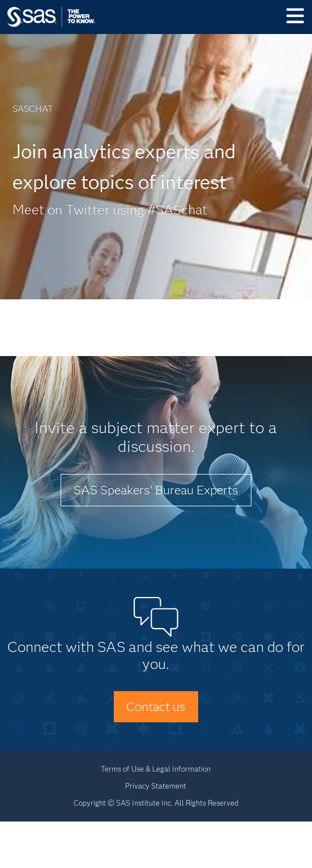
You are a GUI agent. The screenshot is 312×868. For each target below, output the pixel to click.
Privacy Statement (156, 786)
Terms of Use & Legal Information (156, 769)
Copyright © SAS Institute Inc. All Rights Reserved (156, 803)
